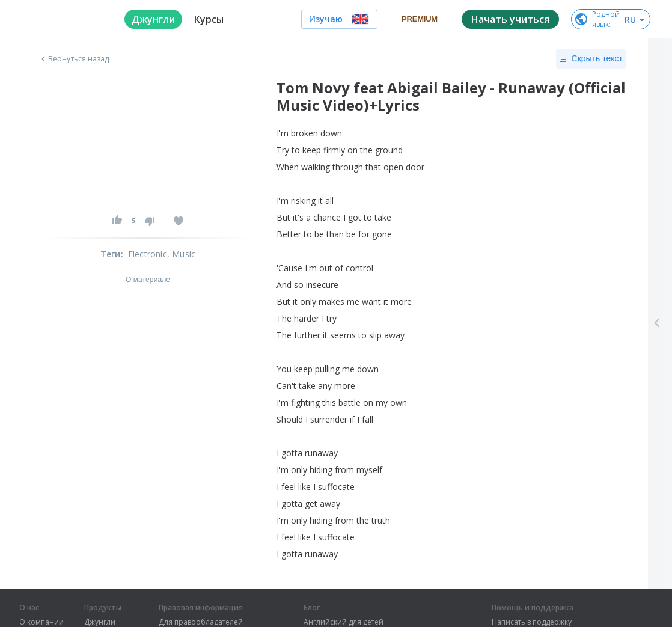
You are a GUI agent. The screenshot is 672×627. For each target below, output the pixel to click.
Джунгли (100, 622)
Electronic (148, 254)
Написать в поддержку (532, 622)
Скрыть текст (591, 59)
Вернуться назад (74, 59)
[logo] (62, 19)
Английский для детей (344, 622)
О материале (148, 280)
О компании (41, 622)
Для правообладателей (201, 622)
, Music (181, 254)
